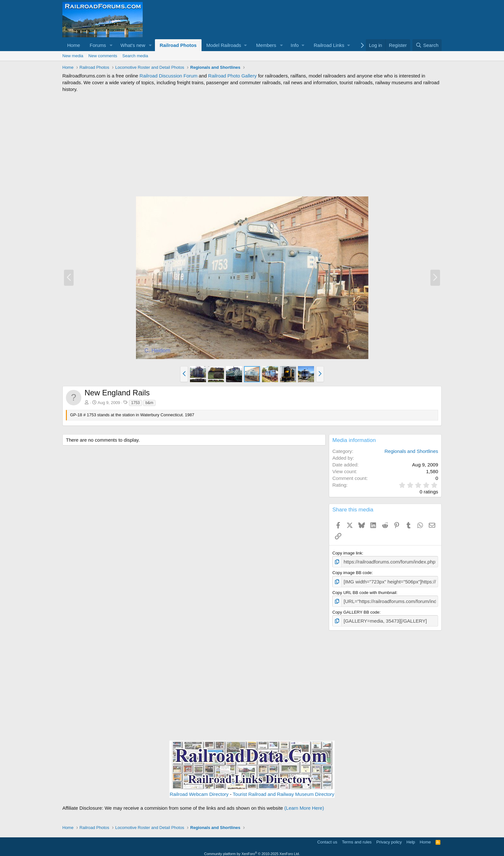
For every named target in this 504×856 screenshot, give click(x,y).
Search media (135, 56)
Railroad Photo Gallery (233, 76)
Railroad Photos (178, 45)
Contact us (327, 838)
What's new (133, 45)
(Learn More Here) (304, 804)
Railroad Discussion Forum (168, 76)
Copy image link (347, 553)
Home (74, 45)
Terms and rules (357, 838)
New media (73, 56)
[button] (111, 45)
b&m (149, 403)
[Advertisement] (252, 144)
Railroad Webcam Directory (199, 791)
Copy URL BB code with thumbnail (364, 591)
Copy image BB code (352, 572)
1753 (135, 403)
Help (411, 838)
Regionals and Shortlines (411, 451)
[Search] (427, 45)
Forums (98, 45)
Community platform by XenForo (252, 850)
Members (266, 45)
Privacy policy (389, 838)
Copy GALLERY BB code (356, 609)
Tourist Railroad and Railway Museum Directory (283, 791)
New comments (103, 56)
